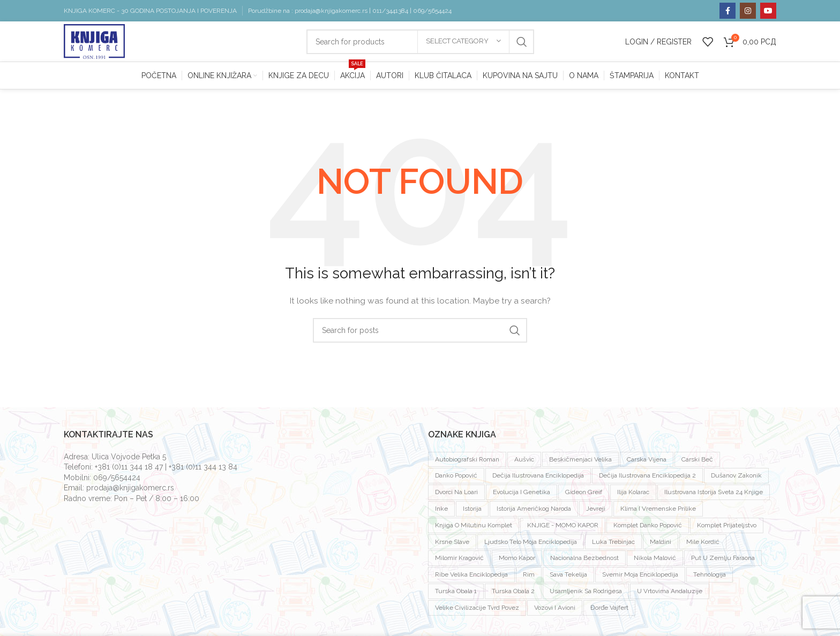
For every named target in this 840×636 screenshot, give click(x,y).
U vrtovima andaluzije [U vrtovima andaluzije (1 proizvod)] (670, 594)
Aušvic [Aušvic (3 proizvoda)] (524, 461)
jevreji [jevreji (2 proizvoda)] (596, 511)
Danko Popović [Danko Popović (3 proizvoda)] (456, 478)
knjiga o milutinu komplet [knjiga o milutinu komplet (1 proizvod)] (474, 528)
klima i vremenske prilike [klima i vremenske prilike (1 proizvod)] (658, 511)
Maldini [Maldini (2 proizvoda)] (661, 544)
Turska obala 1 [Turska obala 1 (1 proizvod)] (456, 594)
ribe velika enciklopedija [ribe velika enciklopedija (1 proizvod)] (471, 577)
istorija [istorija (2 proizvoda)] (472, 511)
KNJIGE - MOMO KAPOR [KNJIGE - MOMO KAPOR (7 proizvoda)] (563, 528)
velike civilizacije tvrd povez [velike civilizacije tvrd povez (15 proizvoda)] (477, 610)
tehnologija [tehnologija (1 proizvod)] (710, 577)
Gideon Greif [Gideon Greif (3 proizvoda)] (584, 495)
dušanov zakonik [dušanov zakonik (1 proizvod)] (736, 478)
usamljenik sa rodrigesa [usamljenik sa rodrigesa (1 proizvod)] (586, 594)
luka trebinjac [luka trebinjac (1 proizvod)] (613, 544)
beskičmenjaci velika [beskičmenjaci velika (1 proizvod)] (580, 461)
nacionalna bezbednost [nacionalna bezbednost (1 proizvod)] (584, 561)
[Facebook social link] (727, 11)
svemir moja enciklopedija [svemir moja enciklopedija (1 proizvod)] (640, 577)
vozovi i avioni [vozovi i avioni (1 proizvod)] (555, 610)
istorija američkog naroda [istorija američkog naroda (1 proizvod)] (534, 511)
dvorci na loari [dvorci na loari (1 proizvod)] (456, 495)
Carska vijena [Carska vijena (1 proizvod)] (647, 461)
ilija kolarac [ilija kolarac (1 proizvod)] (633, 495)
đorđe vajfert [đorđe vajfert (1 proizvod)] (609, 610)
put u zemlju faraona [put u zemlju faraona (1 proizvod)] (723, 561)
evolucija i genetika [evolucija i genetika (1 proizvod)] (522, 495)
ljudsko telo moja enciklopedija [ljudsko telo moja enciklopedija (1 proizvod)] (531, 544)
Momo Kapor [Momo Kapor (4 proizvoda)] (517, 561)
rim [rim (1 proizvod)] (529, 577)
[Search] (420, 333)
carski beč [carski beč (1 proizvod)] (697, 461)
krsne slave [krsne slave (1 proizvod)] (452, 544)
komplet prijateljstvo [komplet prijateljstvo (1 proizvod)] (727, 528)
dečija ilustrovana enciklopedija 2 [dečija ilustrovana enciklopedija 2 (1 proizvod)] (647, 478)
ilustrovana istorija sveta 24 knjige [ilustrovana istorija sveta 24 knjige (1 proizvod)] (714, 495)
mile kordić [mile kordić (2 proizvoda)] (703, 544)
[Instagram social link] (748, 11)
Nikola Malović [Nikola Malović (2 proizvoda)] (655, 561)
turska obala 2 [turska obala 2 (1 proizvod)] (513, 594)
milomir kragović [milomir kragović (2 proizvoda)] (459, 561)
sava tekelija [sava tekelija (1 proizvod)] (568, 577)
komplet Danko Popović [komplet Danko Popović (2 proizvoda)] (648, 528)
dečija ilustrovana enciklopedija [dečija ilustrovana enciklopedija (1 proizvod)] (538, 478)
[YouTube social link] (768, 11)
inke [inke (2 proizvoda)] (441, 511)
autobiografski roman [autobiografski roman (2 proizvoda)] (467, 461)
